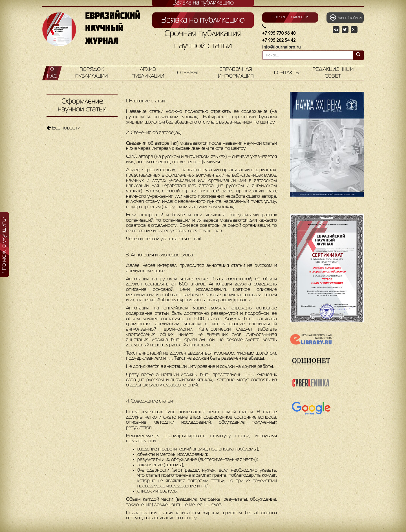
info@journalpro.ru (282, 47)
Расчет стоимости (290, 17)
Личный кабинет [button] (346, 17)
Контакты (287, 73)
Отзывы (187, 73)
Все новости (63, 128)
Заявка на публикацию (203, 20)
